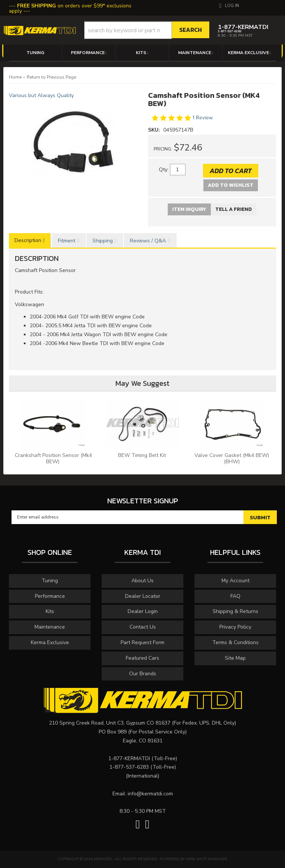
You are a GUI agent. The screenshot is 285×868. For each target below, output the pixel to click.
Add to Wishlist (231, 185)
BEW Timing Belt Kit (143, 455)
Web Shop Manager (207, 859)
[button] (147, 30)
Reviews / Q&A (148, 241)
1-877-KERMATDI (129, 758)
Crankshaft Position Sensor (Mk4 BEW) (53, 458)
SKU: (155, 130)
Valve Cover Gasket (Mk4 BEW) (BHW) (232, 458)
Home (15, 77)
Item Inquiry (189, 209)
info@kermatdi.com (150, 794)
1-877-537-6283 (129, 767)
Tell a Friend (234, 209)
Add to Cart (231, 171)
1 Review (203, 118)
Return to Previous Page (51, 77)
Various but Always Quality (41, 95)
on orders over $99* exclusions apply (70, 8)
